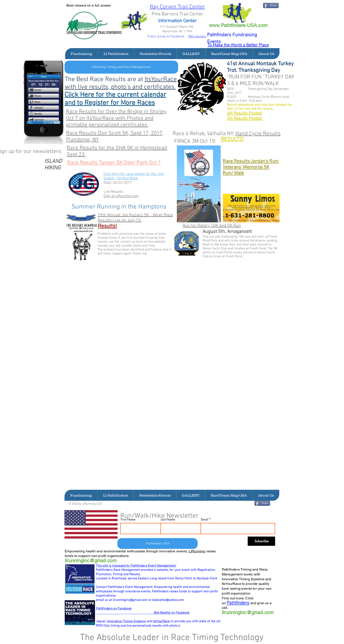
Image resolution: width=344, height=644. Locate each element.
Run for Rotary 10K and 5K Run (212, 226)
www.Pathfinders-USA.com (238, 25)
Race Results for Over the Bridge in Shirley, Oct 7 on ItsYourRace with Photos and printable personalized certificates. (117, 118)
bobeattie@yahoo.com (168, 600)
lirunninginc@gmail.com (91, 561)
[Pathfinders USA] (158, 543)
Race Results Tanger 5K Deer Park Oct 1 (114, 163)
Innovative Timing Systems (126, 621)
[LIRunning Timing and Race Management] (121, 67)
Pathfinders (238, 603)
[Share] (271, 5)
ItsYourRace (161, 621)
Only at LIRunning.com (121, 196)
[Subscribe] (261, 541)
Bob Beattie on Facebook (143, 613)
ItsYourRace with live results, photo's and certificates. (121, 83)
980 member (197, 36)
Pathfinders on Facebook (114, 609)
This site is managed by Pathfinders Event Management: (136, 566)
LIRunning (197, 551)
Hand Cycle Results (258, 134)
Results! (107, 226)
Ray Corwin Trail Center (177, 7)
